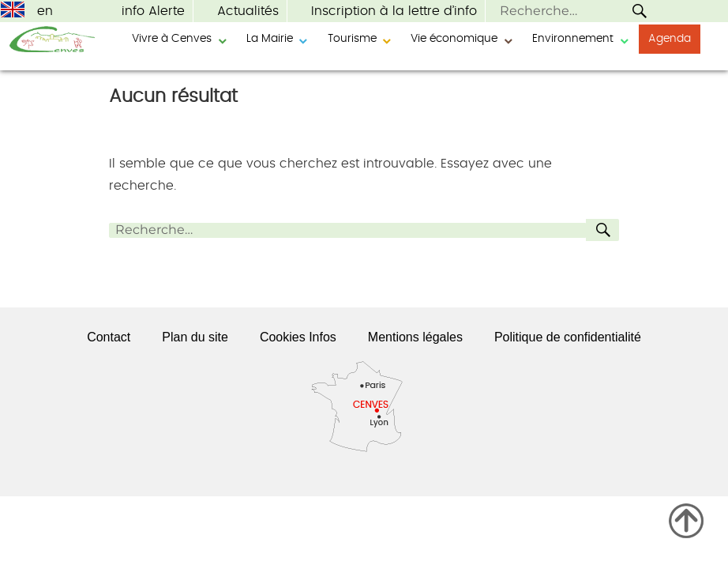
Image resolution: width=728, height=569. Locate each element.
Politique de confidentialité (568, 337)
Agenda (670, 39)
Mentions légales (415, 337)
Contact (109, 337)
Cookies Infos (298, 337)
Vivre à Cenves (172, 39)
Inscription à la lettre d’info (394, 11)
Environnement (573, 39)
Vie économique (454, 39)
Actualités (248, 11)
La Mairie (270, 39)
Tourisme (352, 39)
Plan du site (195, 337)
